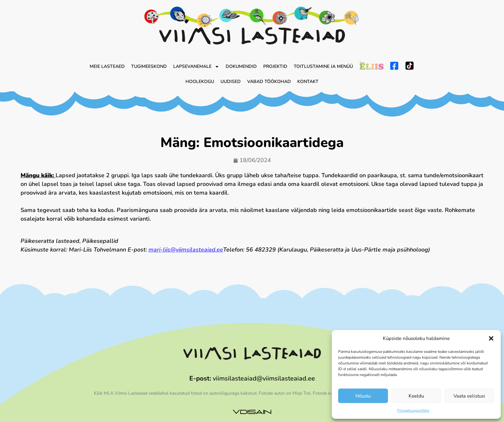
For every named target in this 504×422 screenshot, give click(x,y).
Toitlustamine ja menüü (323, 66)
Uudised (231, 82)
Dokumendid (241, 66)
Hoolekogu (200, 82)
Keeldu (416, 396)
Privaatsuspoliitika (413, 410)
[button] (491, 338)
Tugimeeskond (149, 66)
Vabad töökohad (269, 82)
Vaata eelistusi (469, 396)
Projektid (275, 66)
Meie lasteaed (107, 66)
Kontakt (308, 82)
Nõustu (363, 396)
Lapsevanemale (196, 67)
